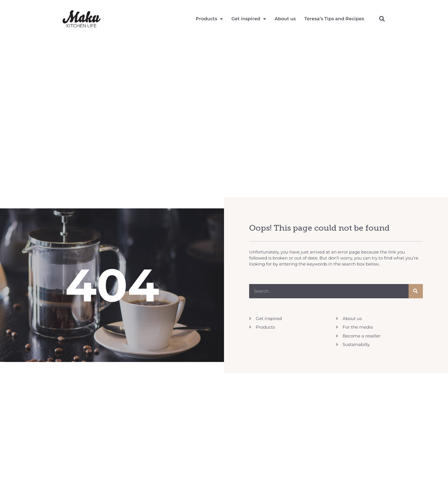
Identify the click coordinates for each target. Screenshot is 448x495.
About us (285, 19)
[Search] (416, 291)
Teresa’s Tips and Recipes (334, 19)
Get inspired (249, 19)
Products (209, 19)
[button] (382, 19)
